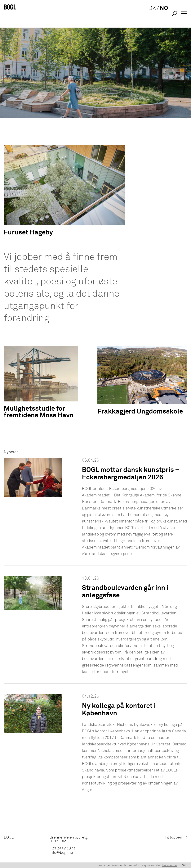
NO (162, 14)
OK (184, 865)
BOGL (9, 837)
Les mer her (170, 865)
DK (151, 14)
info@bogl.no (61, 853)
